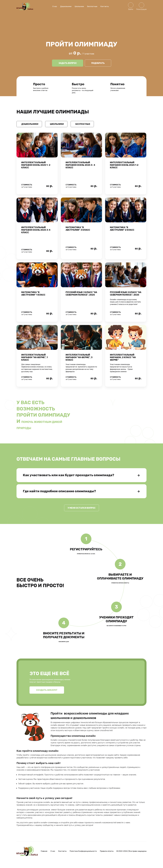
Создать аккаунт (47, 696)
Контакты (105, 6)
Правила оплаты (107, 857)
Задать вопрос (68, 63)
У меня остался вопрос (82, 514)
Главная (44, 857)
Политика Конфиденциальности (83, 857)
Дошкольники (66, 6)
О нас (55, 6)
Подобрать (98, 63)
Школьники (79, 6)
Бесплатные (92, 6)
